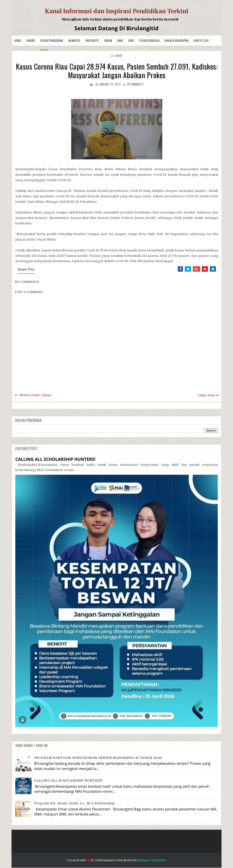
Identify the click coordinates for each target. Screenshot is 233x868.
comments (135, 84)
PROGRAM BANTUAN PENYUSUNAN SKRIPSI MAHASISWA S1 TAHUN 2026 (98, 758)
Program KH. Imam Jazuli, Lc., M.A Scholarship (74, 803)
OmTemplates (105, 860)
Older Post (206, 395)
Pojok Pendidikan (52, 40)
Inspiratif (92, 40)
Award (31, 40)
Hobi (131, 40)
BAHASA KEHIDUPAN (177, 40)
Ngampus (74, 40)
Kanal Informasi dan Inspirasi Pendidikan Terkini (117, 11)
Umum (108, 40)
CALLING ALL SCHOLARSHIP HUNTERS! (55, 459)
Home (18, 40)
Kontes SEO (201, 40)
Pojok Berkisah (149, 40)
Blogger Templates (152, 860)
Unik (120, 40)
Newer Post (29, 395)
